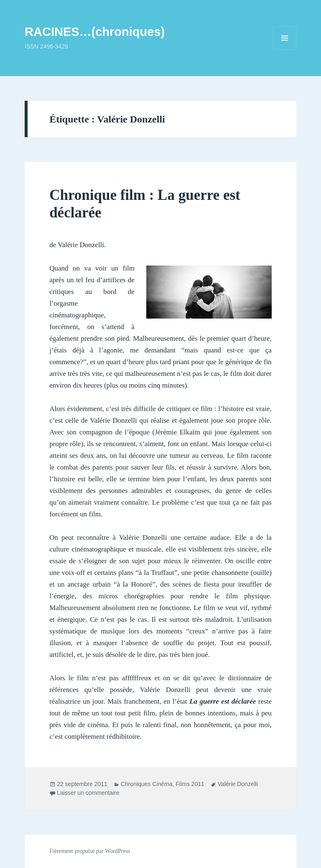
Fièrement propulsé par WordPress (90, 851)
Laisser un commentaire (88, 793)
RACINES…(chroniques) (95, 32)
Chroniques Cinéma (147, 784)
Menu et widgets (285, 50)
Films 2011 (190, 784)
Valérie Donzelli (238, 784)
